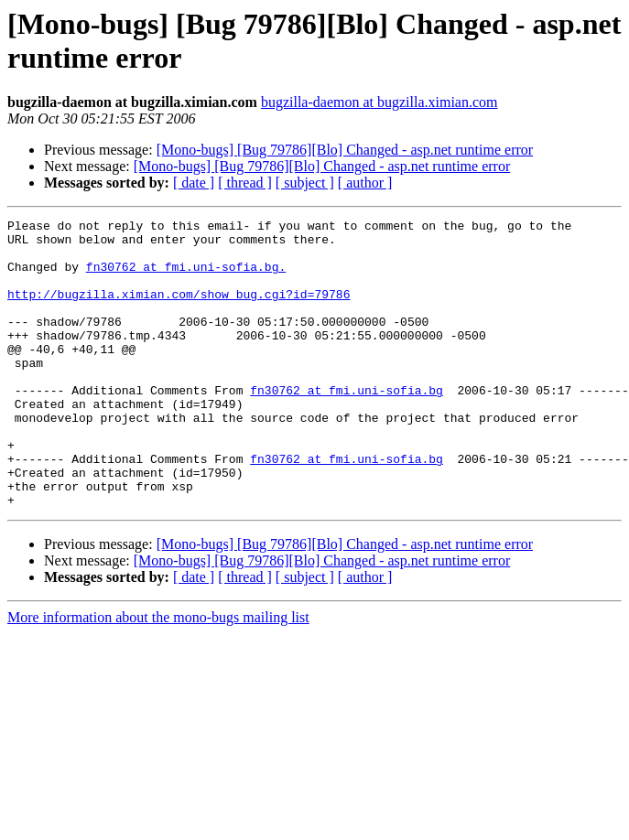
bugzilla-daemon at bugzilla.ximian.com (380, 102)
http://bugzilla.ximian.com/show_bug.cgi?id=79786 (179, 310)
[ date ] (194, 183)
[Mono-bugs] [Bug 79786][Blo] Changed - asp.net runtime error (345, 150)
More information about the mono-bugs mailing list (158, 675)
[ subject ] (305, 183)
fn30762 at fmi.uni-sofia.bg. (186, 277)
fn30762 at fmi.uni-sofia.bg (347, 425)
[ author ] (365, 183)
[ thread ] (245, 183)
